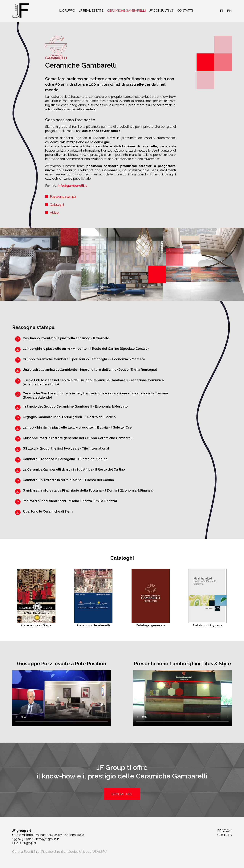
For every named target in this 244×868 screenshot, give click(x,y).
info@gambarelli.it (72, 186)
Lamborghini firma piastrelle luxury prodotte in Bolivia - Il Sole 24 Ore (77, 427)
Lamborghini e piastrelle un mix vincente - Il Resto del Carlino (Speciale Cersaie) (86, 349)
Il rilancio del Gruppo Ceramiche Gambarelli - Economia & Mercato (75, 406)
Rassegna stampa (63, 196)
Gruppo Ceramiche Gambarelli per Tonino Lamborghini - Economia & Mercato (84, 359)
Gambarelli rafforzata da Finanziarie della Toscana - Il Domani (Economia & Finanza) (88, 490)
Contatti (185, 11)
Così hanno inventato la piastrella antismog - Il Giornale (66, 338)
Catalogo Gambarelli (93, 598)
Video (54, 212)
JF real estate (91, 11)
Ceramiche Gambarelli (126, 11)
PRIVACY (224, 831)
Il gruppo (67, 11)
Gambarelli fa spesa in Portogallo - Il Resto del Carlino (65, 459)
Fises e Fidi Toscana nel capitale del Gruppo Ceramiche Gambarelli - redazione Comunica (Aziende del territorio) (93, 382)
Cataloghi (57, 204)
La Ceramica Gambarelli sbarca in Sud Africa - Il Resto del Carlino (74, 469)
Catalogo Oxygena (208, 598)
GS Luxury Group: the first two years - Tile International (66, 448)
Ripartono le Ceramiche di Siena (48, 511)
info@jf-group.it (48, 839)
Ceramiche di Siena (36, 598)
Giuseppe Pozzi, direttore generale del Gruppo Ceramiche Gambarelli (78, 438)
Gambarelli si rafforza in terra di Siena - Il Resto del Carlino (68, 480)
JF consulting (161, 11)
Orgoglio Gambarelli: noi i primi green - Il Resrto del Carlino (69, 417)
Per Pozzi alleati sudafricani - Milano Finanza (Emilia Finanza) (70, 501)
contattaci (122, 794)
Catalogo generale (151, 598)
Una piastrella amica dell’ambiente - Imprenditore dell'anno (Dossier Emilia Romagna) (90, 370)
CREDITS (225, 835)
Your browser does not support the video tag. (62, 698)
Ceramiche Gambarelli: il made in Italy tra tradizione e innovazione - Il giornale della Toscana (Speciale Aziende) (95, 395)
